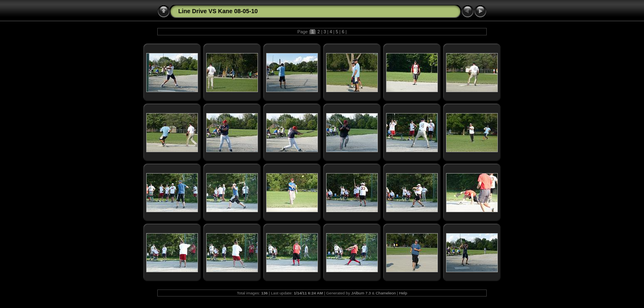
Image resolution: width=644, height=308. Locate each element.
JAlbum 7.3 (361, 293)
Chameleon (386, 293)
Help (403, 293)
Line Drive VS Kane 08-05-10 (218, 11)
